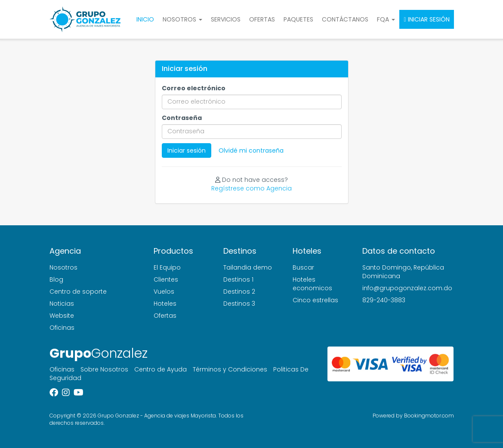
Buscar (303, 267)
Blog (56, 279)
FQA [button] (386, 19)
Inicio (145, 19)
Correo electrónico (194, 88)
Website (62, 316)
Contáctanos (345, 19)
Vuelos (164, 292)
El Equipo (167, 267)
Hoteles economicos (312, 284)
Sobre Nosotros (104, 369)
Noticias (62, 304)
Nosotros (63, 267)
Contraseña (182, 118)
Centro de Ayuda (160, 369)
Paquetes (298, 19)
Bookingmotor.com (429, 416)
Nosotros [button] (182, 19)
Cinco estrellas (315, 300)
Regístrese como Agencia (251, 188)
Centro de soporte (78, 292)
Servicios (226, 19)
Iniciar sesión (426, 19)
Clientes (166, 279)
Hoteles (165, 304)
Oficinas (62, 328)
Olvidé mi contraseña (251, 150)
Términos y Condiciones (230, 369)
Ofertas (262, 19)
